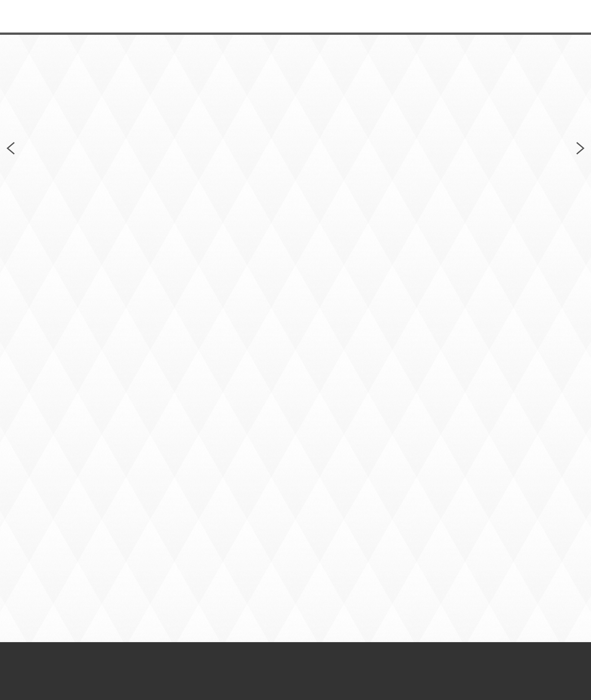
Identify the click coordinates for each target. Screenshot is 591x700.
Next (580, 148)
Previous (11, 148)
